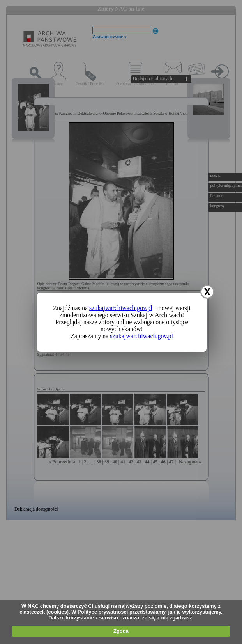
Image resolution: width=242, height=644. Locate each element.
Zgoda (121, 631)
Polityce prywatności (103, 612)
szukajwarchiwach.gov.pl (121, 308)
